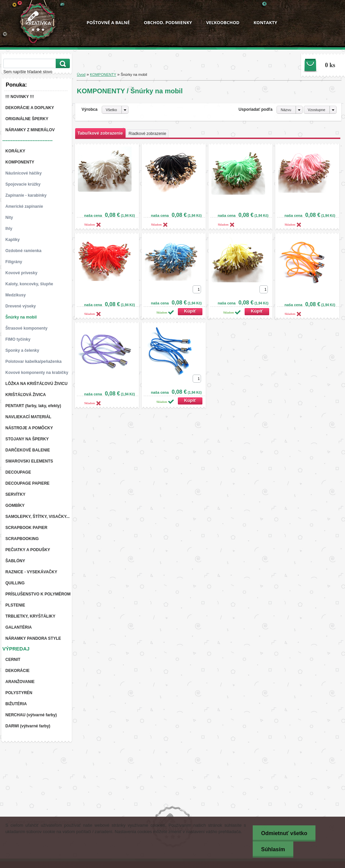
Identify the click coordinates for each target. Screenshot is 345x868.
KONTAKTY (265, 22)
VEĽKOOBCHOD (223, 22)
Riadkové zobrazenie (147, 134)
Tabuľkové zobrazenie (100, 133)
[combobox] (289, 110)
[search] (62, 64)
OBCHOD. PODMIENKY (168, 22)
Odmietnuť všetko (284, 833)
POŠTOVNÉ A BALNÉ (108, 22)
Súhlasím (273, 849)
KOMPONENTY (103, 75)
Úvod (81, 75)
